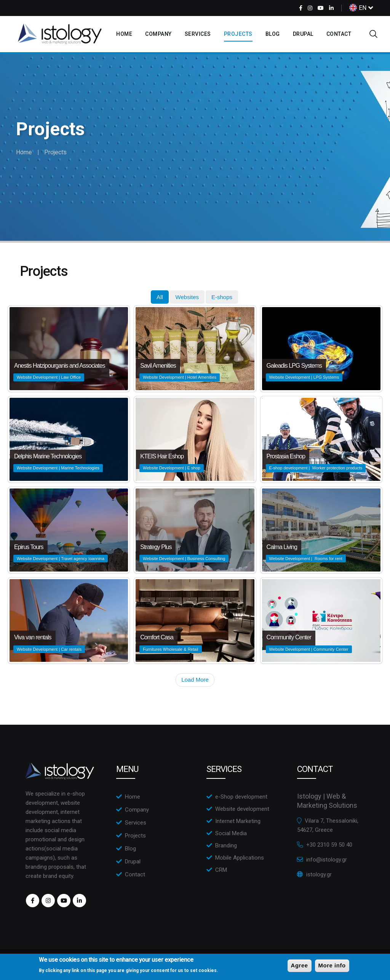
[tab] (160, 297)
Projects (238, 34)
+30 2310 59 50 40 (329, 845)
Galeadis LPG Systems (294, 366)
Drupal (303, 34)
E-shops (222, 297)
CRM (221, 870)
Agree (300, 965)
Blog (273, 34)
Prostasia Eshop (286, 456)
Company (158, 34)
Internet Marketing (238, 821)
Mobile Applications (240, 858)
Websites (187, 297)
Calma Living (282, 547)
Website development (242, 809)
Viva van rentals (33, 637)
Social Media (231, 833)
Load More (195, 680)
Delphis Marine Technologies (48, 456)
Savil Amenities (158, 366)
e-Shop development (241, 797)
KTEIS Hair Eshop (162, 456)
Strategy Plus (156, 547)
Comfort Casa (157, 637)
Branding (226, 845)
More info (332, 965)
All (160, 297)
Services (198, 34)
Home (124, 34)
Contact (339, 34)
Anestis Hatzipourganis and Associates (60, 366)
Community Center (289, 637)
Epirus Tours (29, 547)
